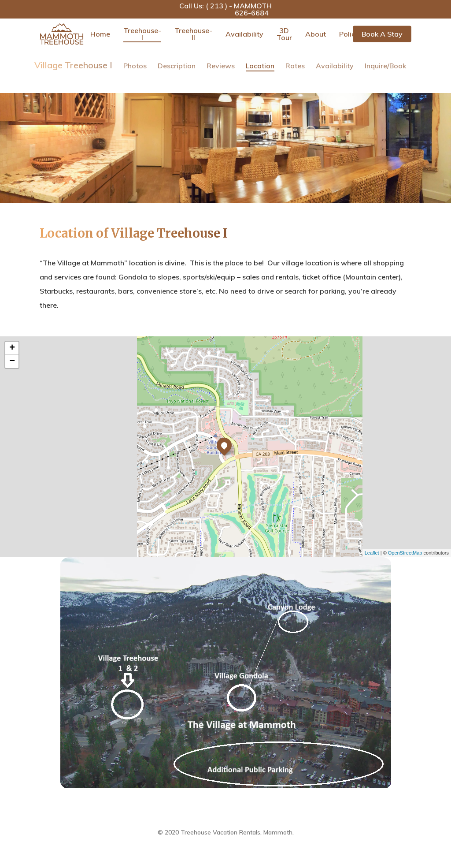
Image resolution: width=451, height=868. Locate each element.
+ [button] (12, 348)
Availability (244, 34)
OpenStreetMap (405, 553)
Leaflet (372, 553)
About (316, 34)
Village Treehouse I (73, 65)
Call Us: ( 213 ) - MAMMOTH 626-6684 (225, 9)
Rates (295, 66)
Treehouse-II (193, 34)
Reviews (221, 66)
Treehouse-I (142, 34)
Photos (135, 66)
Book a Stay (382, 34)
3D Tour (284, 34)
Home (100, 34)
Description (177, 66)
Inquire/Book (385, 66)
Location (260, 66)
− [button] (12, 361)
